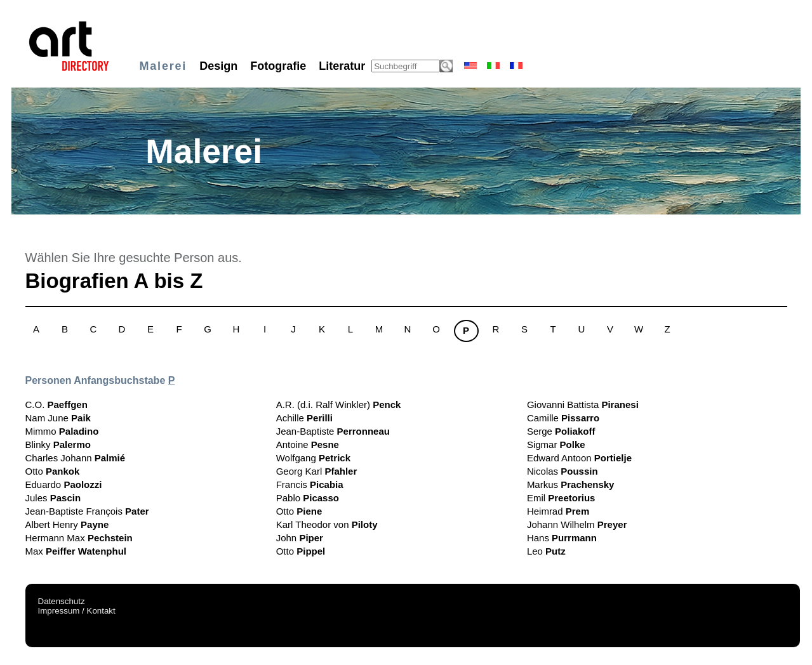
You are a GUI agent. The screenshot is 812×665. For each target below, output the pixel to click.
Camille (563, 418)
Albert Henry (67, 524)
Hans (562, 538)
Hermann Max (79, 538)
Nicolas (562, 471)
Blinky (58, 444)
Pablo (308, 498)
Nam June (58, 418)
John (300, 538)
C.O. (57, 405)
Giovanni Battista (583, 405)
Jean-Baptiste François (87, 511)
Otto (53, 471)
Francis (310, 484)
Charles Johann (76, 458)
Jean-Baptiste (333, 431)
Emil (561, 498)
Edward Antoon (579, 458)
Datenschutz (62, 601)
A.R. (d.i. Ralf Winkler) (339, 405)
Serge (561, 431)
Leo (546, 551)
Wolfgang (313, 458)
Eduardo (64, 484)
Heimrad (558, 511)
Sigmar (556, 444)
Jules (53, 498)
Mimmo (62, 431)
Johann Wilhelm (577, 524)
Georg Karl (317, 471)
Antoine (308, 444)
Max (76, 551)
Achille (304, 418)
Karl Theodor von (327, 524)
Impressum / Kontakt (77, 611)
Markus (571, 484)
